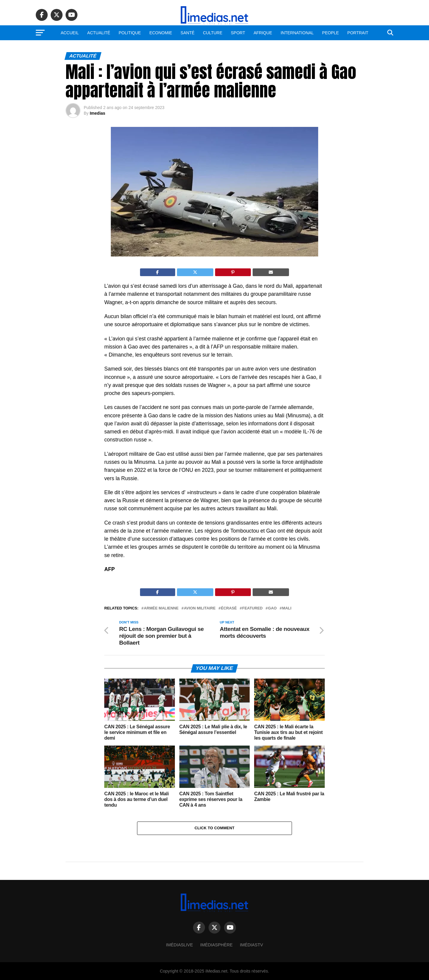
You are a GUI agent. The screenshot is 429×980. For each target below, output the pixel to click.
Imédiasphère (216, 945)
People (330, 33)
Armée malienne (161, 608)
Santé (188, 33)
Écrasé (229, 608)
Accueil (70, 33)
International (297, 33)
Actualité (99, 33)
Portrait (358, 33)
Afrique (263, 33)
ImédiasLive (179, 945)
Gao (272, 608)
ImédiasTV (251, 945)
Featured (252, 608)
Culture (213, 33)
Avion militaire (200, 608)
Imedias (97, 113)
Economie (161, 33)
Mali (287, 608)
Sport (238, 33)
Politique (130, 33)
